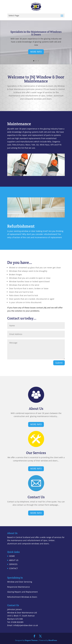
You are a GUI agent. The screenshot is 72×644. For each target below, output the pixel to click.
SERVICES (13, 564)
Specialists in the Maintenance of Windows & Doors (36, 33)
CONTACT (13, 568)
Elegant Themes (31, 640)
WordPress (53, 640)
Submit (59, 363)
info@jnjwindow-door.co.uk (26, 625)
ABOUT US (14, 560)
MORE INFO (36, 52)
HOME (12, 556)
